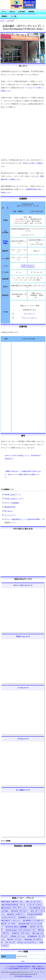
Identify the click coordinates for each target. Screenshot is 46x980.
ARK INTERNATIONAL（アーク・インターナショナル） (22, 905)
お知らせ (12, 12)
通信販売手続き (10, 507)
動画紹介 (5, 16)
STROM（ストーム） (18, 936)
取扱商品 (31, 12)
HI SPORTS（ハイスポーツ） (34, 921)
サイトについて (10, 515)
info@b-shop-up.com (28, 265)
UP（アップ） (11, 943)
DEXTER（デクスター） (20, 911)
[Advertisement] (23, 134)
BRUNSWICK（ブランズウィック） (14, 908)
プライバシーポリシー (30, 318)
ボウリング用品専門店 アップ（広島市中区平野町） (23, 519)
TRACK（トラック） (15, 939)
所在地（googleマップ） (13, 495)
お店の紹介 (22, 12)
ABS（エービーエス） (34, 902)
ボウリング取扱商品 (12, 503)
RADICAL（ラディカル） (21, 933)
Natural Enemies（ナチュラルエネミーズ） (21, 930)
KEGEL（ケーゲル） (9, 924)
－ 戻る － (23, 961)
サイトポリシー (30, 314)
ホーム (4, 12)
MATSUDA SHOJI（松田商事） (17, 927)
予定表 (11, 969)
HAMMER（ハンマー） (27, 917)
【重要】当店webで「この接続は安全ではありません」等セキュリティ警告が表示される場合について (23, 474)
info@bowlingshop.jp (28, 267)
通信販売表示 (40, 969)
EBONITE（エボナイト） (16, 914)
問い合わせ (8, 511)
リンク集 (13, 16)
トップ (8, 966)
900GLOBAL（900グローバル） (13, 902)
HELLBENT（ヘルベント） (11, 921)
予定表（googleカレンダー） (15, 499)
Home (2, 21)
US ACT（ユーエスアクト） (28, 943)
